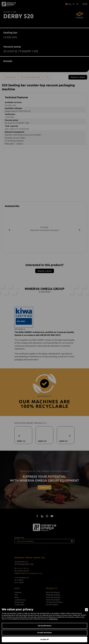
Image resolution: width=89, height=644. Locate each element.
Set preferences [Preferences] (44, 626)
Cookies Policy (53, 619)
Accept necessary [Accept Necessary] (44, 633)
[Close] (86, 610)
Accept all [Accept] (44, 639)
